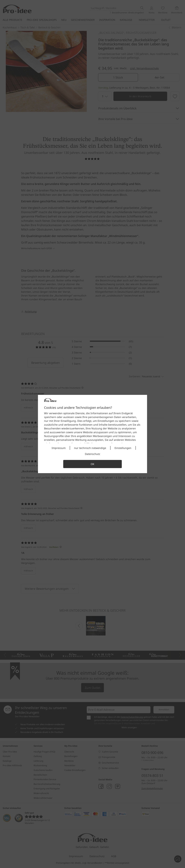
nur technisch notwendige (90, 448)
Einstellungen (123, 448)
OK (92, 464)
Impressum (59, 448)
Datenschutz (92, 454)
